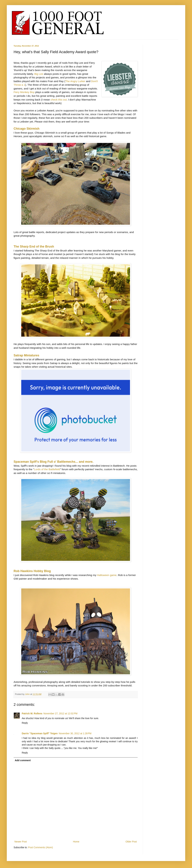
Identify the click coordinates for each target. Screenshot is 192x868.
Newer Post (21, 842)
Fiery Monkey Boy (24, 92)
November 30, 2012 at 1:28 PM (75, 733)
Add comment (23, 760)
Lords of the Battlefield (47, 469)
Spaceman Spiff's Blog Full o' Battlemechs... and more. (54, 462)
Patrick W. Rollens (32, 713)
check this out (59, 100)
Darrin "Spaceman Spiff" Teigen (40, 733)
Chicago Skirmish (27, 129)
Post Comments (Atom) (41, 847)
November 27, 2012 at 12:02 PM (60, 713)
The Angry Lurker (75, 81)
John (28, 694)
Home (76, 842)
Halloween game (107, 575)
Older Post (131, 842)
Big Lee (39, 74)
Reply (25, 723)
